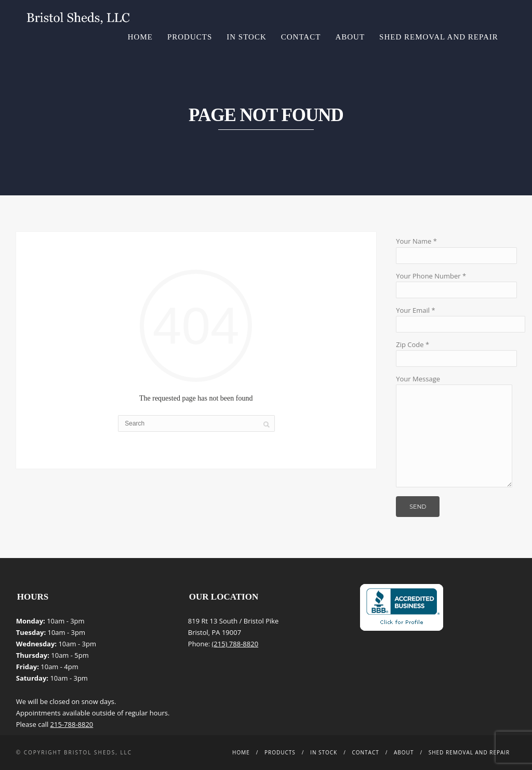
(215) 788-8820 (235, 644)
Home (140, 37)
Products (190, 37)
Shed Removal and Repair (439, 37)
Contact (301, 37)
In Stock (246, 37)
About (350, 37)
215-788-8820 (72, 724)
